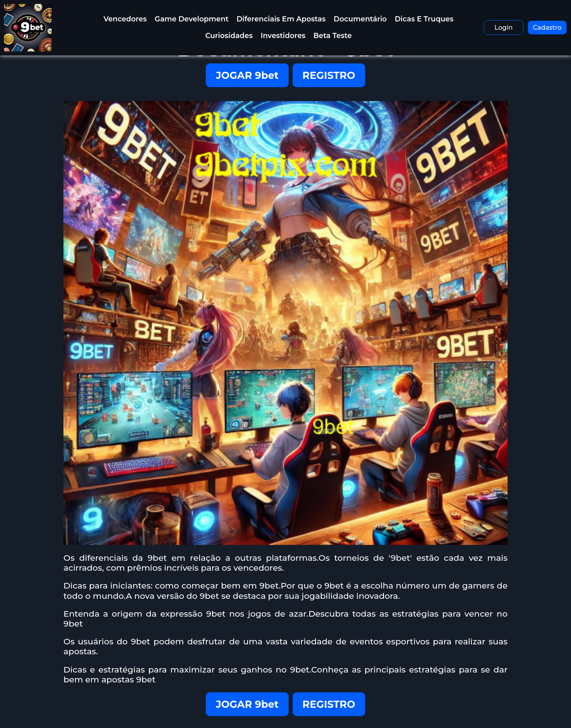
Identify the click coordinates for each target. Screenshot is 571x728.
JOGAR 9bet (247, 75)
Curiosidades (229, 36)
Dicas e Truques (424, 19)
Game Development (192, 19)
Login (504, 28)
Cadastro (547, 28)
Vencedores (125, 19)
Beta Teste (332, 36)
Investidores (283, 36)
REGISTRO (329, 75)
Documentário (360, 19)
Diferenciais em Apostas (281, 19)
